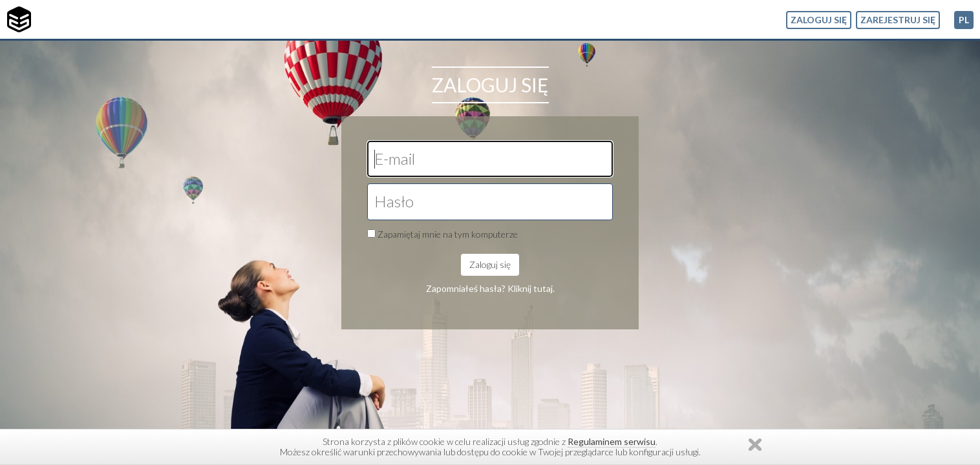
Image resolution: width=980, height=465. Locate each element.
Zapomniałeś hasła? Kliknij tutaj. (490, 288)
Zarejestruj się (898, 20)
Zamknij (755, 445)
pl (964, 20)
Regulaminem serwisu (612, 441)
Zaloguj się (819, 20)
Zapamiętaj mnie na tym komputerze (448, 234)
